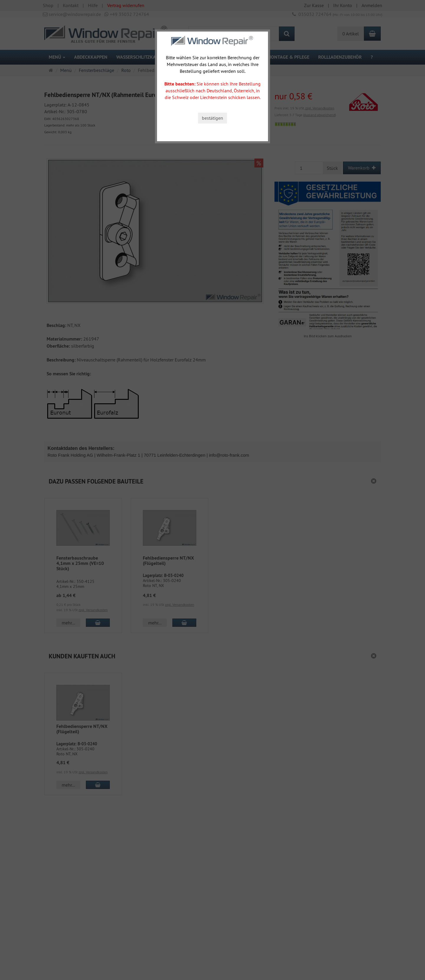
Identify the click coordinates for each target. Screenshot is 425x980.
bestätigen (212, 118)
